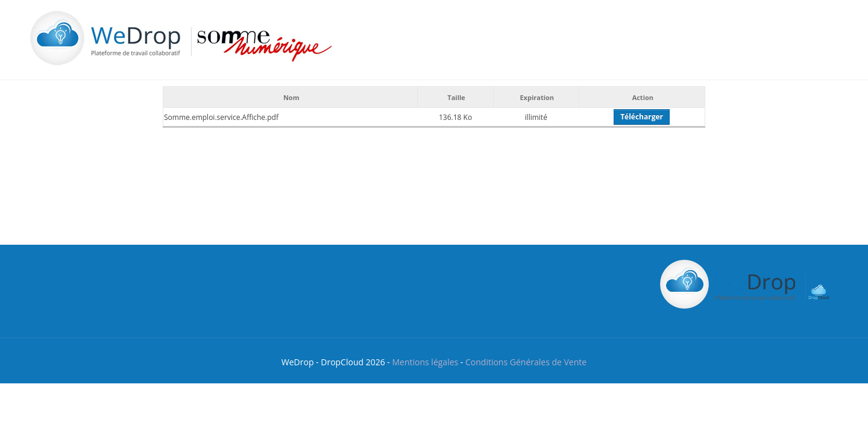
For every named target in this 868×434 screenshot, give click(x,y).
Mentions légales (425, 362)
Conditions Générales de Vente (526, 362)
